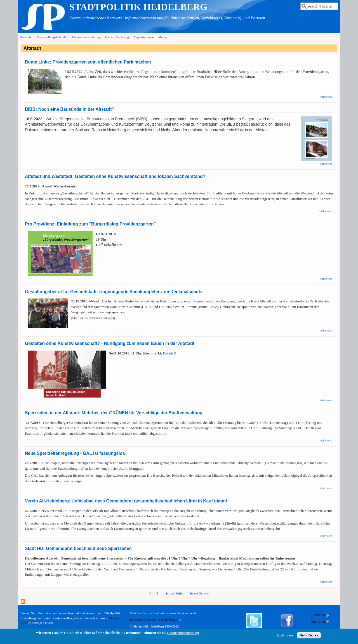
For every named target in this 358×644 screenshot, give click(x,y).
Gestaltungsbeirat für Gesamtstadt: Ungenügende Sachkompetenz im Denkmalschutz (114, 292)
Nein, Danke (309, 635)
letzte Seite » (200, 593)
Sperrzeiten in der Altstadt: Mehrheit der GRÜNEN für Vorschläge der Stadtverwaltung (114, 413)
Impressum (320, 622)
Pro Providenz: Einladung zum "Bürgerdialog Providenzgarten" (90, 224)
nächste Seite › (174, 593)
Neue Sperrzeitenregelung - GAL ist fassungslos (75, 453)
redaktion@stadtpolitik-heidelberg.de (156, 620)
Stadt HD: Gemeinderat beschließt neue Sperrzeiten (78, 548)
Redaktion (320, 615)
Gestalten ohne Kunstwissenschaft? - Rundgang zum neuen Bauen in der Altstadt (110, 343)
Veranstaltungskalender (52, 37)
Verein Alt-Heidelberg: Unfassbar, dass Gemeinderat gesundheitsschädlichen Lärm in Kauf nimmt (126, 501)
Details (170, 353)
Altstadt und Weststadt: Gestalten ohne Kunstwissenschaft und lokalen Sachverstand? (115, 176)
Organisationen (144, 37)
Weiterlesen (326, 97)
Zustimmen (285, 635)
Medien (163, 37)
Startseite (26, 37)
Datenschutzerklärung (86, 37)
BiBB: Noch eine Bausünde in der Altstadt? (70, 109)
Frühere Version (118, 37)
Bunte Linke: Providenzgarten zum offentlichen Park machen (88, 62)
